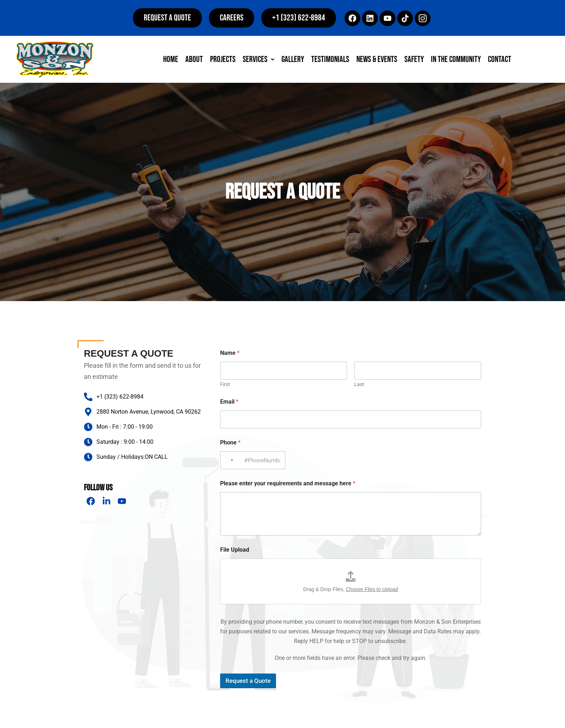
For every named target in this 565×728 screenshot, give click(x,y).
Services (258, 59)
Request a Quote (248, 681)
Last (359, 384)
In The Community (456, 59)
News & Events (377, 59)
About (194, 59)
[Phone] (253, 460)
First (225, 384)
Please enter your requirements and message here (288, 483)
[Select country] (228, 460)
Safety (414, 59)
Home (171, 59)
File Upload (235, 550)
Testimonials (330, 59)
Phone (230, 442)
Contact (500, 59)
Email (229, 402)
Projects (223, 59)
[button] (299, 18)
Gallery (293, 59)
